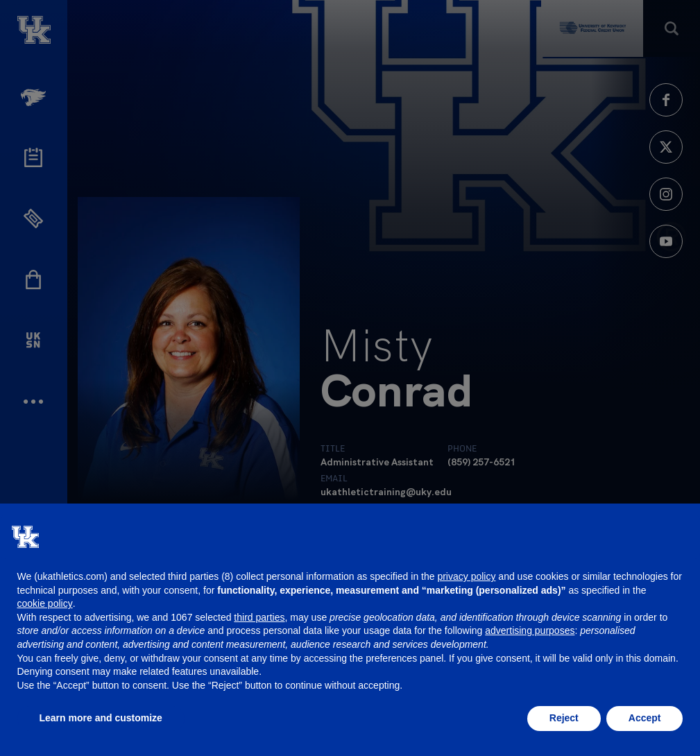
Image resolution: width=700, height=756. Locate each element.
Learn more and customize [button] (101, 718)
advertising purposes (530, 630)
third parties (259, 617)
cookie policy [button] (45, 603)
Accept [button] (645, 718)
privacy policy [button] (466, 576)
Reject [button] (564, 718)
